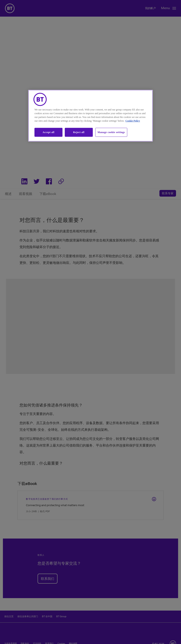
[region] (90, 116)
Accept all (48, 132)
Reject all (79, 132)
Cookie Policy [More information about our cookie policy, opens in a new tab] (133, 121)
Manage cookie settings (111, 132)
